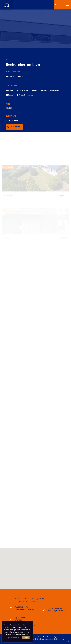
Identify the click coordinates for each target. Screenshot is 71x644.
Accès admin (42, 637)
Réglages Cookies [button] (13, 638)
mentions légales (53, 639)
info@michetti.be (27, 609)
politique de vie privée (36, 639)
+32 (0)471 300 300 (58, 608)
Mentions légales (53, 637)
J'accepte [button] (26, 638)
